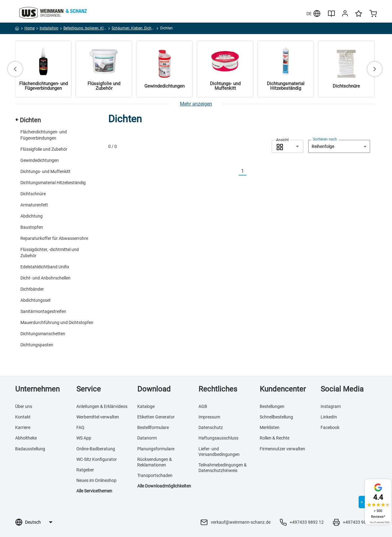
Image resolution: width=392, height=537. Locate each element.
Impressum (209, 417)
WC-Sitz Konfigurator (97, 459)
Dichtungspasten (37, 345)
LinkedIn (329, 417)
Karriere (23, 427)
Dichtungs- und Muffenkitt (45, 171)
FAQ (80, 427)
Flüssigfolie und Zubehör (44, 149)
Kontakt (23, 417)
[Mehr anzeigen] (196, 104)
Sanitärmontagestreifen (43, 311)
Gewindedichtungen (40, 160)
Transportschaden (155, 475)
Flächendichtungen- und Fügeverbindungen (44, 135)
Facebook (330, 427)
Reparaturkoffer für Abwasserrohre (54, 238)
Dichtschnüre (33, 194)
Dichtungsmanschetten (43, 334)
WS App (84, 438)
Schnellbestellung (276, 417)
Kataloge (146, 406)
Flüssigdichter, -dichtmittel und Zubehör (50, 253)
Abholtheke (26, 438)
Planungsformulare (156, 449)
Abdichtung (32, 216)
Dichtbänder (32, 289)
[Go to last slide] (15, 69)
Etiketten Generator (156, 417)
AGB (203, 406)
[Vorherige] (235, 171)
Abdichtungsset (36, 300)
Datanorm (147, 438)
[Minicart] (373, 14)
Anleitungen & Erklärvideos (102, 406)
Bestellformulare (153, 427)
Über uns (24, 406)
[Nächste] (250, 171)
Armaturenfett (34, 205)
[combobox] (288, 146)
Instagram (331, 406)
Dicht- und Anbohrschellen (45, 278)
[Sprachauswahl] (38, 522)
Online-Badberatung (96, 449)
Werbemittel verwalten (98, 417)
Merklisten (270, 427)
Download (154, 389)
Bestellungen (272, 406)
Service (89, 389)
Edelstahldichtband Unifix (45, 267)
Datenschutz (211, 427)
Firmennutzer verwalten (282, 449)
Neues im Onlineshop (96, 480)
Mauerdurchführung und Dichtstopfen (57, 323)
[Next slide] (375, 69)
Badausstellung (30, 449)
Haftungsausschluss (218, 438)
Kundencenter (283, 389)
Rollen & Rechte (275, 438)
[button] (288, 146)
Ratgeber (85, 470)
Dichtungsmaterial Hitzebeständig (53, 183)
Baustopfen (32, 227)
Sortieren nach (325, 139)
